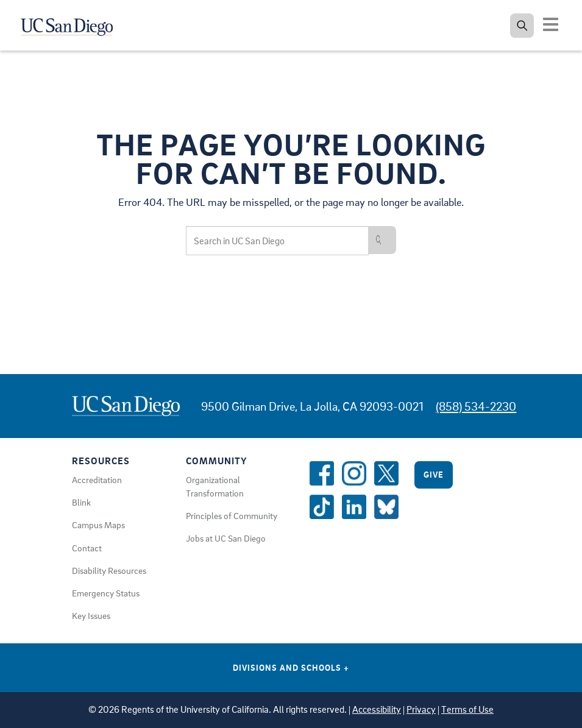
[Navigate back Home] (73, 24)
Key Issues (91, 615)
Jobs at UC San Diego (226, 538)
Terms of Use (467, 709)
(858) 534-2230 (476, 406)
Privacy (421, 709)
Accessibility (377, 709)
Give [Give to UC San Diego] (434, 474)
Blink (81, 502)
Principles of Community (232, 515)
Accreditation (97, 479)
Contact (87, 548)
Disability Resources (109, 570)
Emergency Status (106, 593)
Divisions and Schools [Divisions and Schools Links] (291, 667)
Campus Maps (98, 525)
